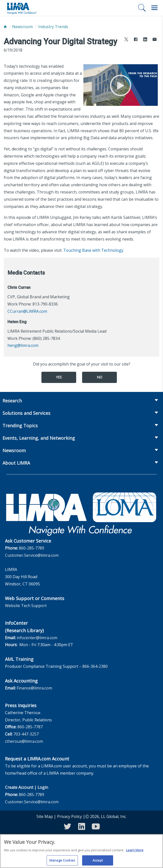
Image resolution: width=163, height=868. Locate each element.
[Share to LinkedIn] (145, 40)
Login (43, 787)
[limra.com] (22, 8)
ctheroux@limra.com (24, 741)
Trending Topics (20, 426)
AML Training (19, 659)
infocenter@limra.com (37, 638)
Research (12, 401)
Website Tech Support (26, 606)
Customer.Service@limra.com (32, 555)
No (99, 377)
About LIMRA (16, 463)
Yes (59, 377)
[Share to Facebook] (136, 40)
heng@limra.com (23, 345)
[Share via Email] (155, 40)
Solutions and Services (26, 413)
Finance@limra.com (34, 688)
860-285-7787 (30, 727)
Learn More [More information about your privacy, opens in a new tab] (135, 853)
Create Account (19, 787)
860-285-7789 (32, 548)
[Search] (142, 8)
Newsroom (22, 27)
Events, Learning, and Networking (39, 438)
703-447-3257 (26, 734)
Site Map (45, 816)
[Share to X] (126, 40)
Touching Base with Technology (93, 250)
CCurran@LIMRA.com (27, 311)
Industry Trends (53, 27)
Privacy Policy (69, 816)
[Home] (5, 27)
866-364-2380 (95, 666)
